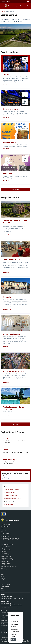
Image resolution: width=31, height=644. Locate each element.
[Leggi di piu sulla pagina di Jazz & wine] (7, 180)
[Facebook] (2, 632)
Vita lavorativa (4, 570)
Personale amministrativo (7, 535)
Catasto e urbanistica (6, 555)
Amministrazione (6, 525)
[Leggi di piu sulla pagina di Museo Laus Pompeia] (7, 347)
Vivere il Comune (6, 585)
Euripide (6, 74)
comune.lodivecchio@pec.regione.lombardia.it (11, 605)
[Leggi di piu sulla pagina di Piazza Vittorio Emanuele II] (7, 382)
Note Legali (3, 624)
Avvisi (2, 580)
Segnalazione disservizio (7, 614)
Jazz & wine (7, 174)
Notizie (2, 577)
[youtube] (7, 632)
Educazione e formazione (7, 558)
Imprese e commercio (6, 561)
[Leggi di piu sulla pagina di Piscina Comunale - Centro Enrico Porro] (7, 415)
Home (3, 11)
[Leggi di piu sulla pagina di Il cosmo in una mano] (7, 117)
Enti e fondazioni (5, 536)
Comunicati (3, 578)
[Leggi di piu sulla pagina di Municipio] (7, 309)
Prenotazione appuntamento (8, 612)
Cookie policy (4, 620)
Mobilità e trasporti (5, 563)
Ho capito (13, 639)
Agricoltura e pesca (5, 547)
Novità (3, 575)
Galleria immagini (5, 587)
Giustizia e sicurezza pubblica (8, 560)
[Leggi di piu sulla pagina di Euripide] (7, 84)
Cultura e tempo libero (6, 556)
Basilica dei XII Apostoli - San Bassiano (15, 221)
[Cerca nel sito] (28, 6)
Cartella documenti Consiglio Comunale (10, 538)
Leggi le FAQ (4, 610)
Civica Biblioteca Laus (12, 260)
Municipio (7, 297)
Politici (2, 531)
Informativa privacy (5, 622)
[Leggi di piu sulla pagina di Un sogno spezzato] (7, 149)
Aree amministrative (6, 533)
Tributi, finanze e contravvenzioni (9, 566)
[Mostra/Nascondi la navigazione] (2, 6)
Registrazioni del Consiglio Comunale (9, 540)
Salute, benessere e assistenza (8, 565)
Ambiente (3, 548)
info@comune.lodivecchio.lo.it (11, 608)
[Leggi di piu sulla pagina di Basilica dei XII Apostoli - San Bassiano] (7, 235)
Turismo (3, 568)
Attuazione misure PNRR (7, 617)
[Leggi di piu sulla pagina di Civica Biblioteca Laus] (7, 272)
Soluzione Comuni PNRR (23, 642)
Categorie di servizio (7, 545)
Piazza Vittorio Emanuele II (14, 371)
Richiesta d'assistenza (6, 615)
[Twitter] (4, 632)
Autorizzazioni (4, 553)
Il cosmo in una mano (11, 109)
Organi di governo (5, 530)
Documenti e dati (5, 527)
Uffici (2, 528)
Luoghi (2, 588)
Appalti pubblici (4, 552)
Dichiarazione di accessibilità (8, 625)
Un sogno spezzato (10, 142)
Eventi (2, 590)
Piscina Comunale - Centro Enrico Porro (14, 408)
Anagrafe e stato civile (6, 550)
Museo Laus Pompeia (12, 334)
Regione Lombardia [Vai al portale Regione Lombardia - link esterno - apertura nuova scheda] (6, 2)
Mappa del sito (4, 637)
